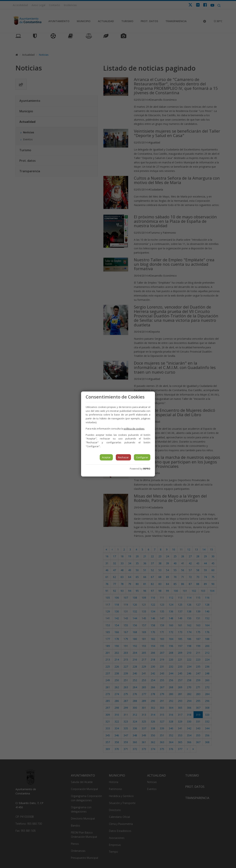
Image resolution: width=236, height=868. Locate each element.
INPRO (147, 469)
